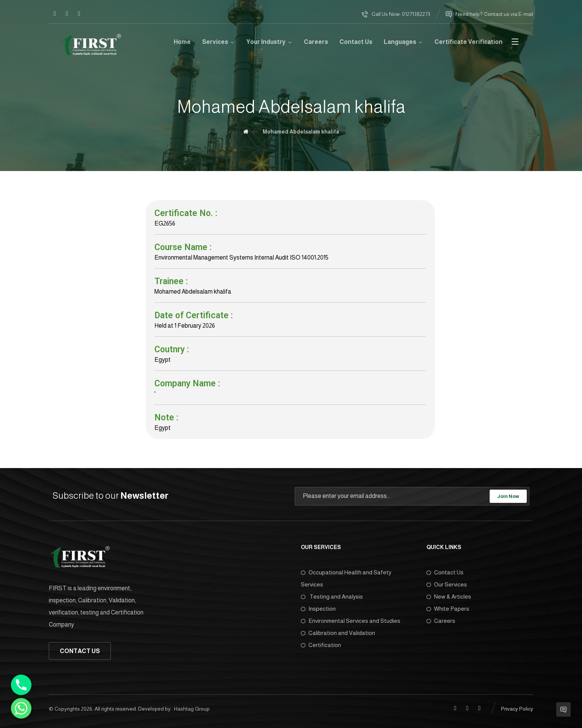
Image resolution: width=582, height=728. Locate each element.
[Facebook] (55, 14)
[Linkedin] (67, 14)
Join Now (508, 496)
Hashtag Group (192, 708)
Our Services (447, 584)
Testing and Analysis (332, 597)
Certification (321, 645)
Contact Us (445, 572)
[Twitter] (79, 14)
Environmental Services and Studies (351, 621)
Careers (441, 621)
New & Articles (449, 597)
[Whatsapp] (21, 708)
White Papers (448, 609)
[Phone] (21, 685)
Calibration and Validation (338, 633)
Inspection (318, 609)
